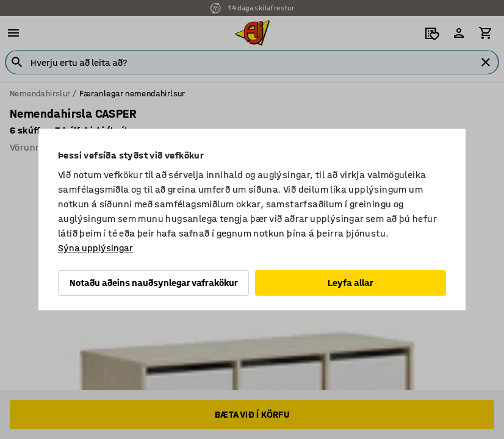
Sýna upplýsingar (95, 248)
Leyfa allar (351, 283)
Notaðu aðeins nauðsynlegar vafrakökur (154, 283)
